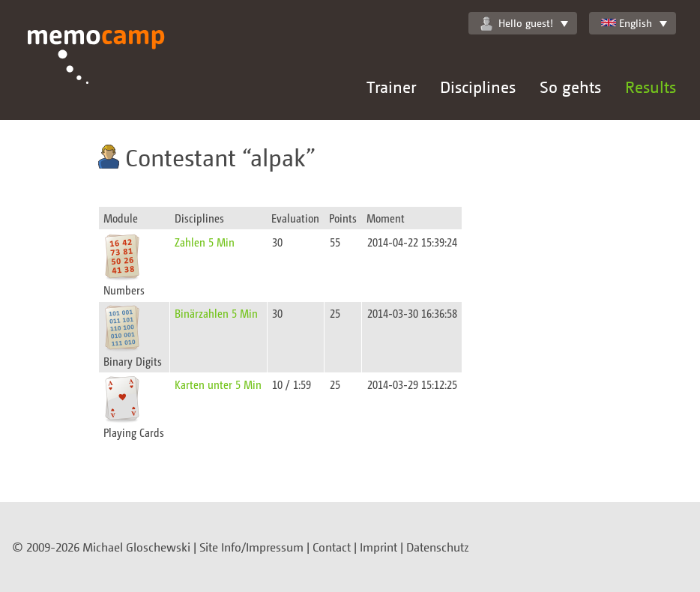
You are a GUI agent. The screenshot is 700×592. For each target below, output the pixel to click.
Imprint (378, 547)
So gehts (570, 87)
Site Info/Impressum (251, 547)
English (627, 23)
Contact (332, 547)
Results (651, 87)
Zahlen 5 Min (205, 242)
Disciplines (478, 87)
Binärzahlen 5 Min (216, 313)
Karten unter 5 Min (218, 384)
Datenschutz (438, 547)
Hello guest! (517, 23)
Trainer (391, 87)
